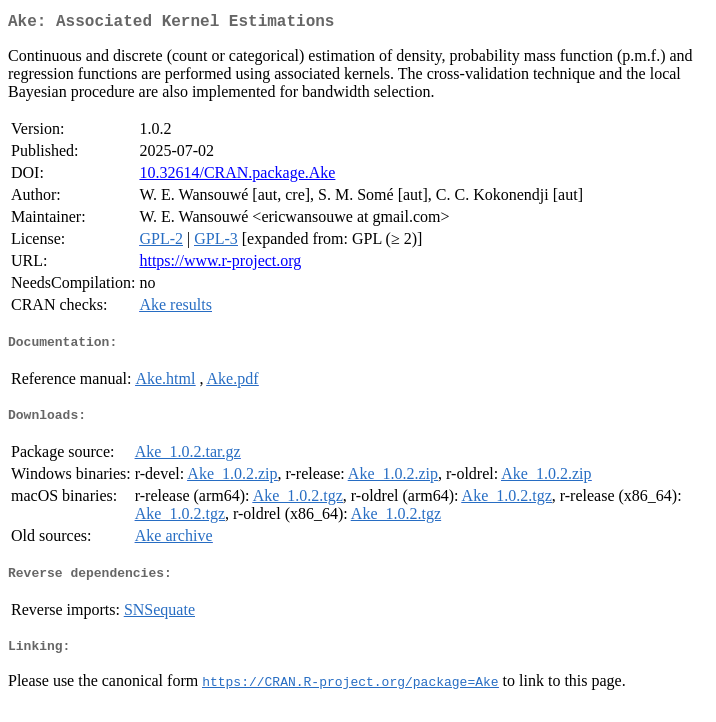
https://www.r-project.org (220, 264)
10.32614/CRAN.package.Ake (237, 176)
